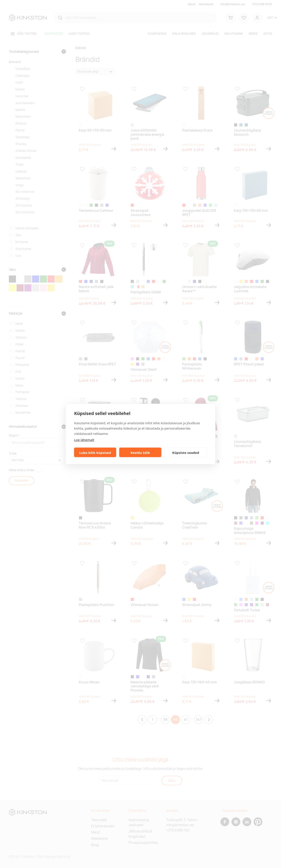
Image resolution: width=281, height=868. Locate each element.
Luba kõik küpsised (95, 452)
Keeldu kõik (140, 452)
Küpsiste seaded (186, 452)
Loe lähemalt (84, 440)
